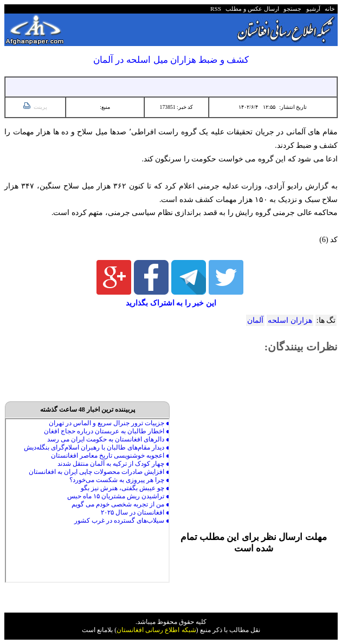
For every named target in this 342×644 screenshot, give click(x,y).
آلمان (255, 320)
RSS (216, 9)
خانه (329, 9)
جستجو (291, 9)
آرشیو (312, 9)
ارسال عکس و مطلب (251, 9)
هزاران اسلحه (290, 320)
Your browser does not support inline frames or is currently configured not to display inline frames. (87, 500)
